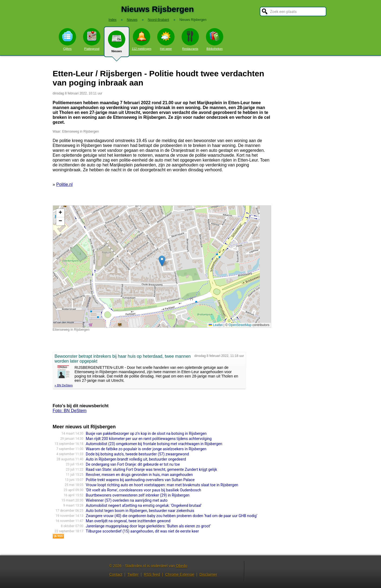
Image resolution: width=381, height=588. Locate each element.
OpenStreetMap (240, 325)
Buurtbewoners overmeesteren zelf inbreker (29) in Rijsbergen (138, 495)
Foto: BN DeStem (70, 411)
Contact (116, 574)
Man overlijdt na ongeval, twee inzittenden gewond (128, 521)
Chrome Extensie (180, 574)
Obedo (182, 566)
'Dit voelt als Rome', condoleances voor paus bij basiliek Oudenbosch (143, 490)
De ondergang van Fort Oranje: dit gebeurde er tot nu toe (133, 464)
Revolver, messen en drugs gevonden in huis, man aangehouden (139, 475)
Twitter (133, 574)
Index (112, 20)
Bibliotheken (215, 39)
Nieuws (117, 44)
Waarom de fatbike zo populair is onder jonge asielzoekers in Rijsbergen (146, 449)
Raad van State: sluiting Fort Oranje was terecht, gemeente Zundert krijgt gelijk (151, 469)
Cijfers (67, 39)
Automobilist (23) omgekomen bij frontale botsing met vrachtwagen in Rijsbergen (154, 444)
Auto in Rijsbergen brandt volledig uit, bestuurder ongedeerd (136, 459)
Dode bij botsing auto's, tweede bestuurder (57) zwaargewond (137, 454)
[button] (162, 261)
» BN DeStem (64, 385)
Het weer (166, 39)
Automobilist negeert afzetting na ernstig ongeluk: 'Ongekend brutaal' (144, 505)
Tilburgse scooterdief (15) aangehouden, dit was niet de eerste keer (142, 531)
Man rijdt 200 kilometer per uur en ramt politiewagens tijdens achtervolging (149, 439)
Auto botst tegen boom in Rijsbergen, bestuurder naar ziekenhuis (140, 511)
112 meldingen (142, 39)
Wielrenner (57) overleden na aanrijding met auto (127, 500)
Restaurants (190, 39)
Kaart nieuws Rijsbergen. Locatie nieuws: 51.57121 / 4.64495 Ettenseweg (161, 267)
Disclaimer (208, 574)
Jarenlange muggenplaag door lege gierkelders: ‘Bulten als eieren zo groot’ (148, 526)
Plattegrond (92, 39)
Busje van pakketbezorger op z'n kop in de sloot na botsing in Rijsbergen (146, 433)
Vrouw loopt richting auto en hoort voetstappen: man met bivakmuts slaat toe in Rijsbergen (162, 485)
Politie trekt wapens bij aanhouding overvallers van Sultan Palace (140, 480)
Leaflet (216, 325)
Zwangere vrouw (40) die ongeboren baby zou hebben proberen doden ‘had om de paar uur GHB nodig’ (172, 516)
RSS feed (152, 574)
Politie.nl (64, 184)
